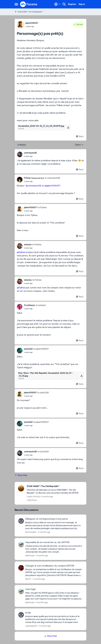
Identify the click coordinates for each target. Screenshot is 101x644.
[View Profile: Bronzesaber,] (21, 521)
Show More (21, 475)
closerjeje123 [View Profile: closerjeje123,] (31, 626)
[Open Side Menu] (16, 4)
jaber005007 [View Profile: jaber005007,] (32, 23)
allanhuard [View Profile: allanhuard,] (30, 556)
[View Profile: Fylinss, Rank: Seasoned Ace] (20, 180)
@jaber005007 (53, 186)
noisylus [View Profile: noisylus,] (28, 245)
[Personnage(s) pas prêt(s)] (30, 156)
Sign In (82, 4)
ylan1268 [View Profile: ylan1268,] (28, 349)
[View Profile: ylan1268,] (20, 351)
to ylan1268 (43, 393)
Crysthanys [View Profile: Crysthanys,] (29, 305)
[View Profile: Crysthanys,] (20, 307)
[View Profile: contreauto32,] (20, 154)
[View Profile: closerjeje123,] (21, 615)
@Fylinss (21, 252)
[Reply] (80, 136)
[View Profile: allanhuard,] (21, 544)
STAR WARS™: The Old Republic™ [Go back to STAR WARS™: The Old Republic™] (29, 12)
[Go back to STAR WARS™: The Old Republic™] (55, 486)
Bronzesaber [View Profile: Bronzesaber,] (31, 532)
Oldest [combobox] (79, 145)
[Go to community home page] (29, 4)
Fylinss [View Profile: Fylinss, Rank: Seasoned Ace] (27, 178)
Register (72, 4)
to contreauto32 (52, 178)
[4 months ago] (44, 532)
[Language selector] (57, 4)
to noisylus (41, 305)
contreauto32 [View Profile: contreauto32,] (30, 153)
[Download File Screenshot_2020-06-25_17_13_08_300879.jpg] (68, 127)
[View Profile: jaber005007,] (20, 25)
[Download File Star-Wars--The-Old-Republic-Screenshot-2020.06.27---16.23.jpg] (82, 376)
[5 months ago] (41, 602)
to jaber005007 (41, 349)
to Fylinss (42, 207)
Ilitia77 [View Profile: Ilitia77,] (28, 579)
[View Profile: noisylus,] (20, 246)
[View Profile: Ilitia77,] (21, 568)
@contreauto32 (34, 186)
